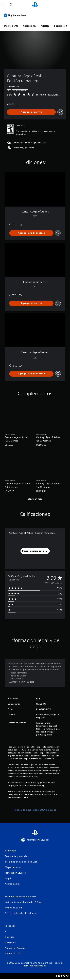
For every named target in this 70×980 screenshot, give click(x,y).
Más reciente (11, 26)
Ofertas (45, 26)
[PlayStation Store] (15, 15)
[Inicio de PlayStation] (35, 5)
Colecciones (30, 26)
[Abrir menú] (4, 5)
